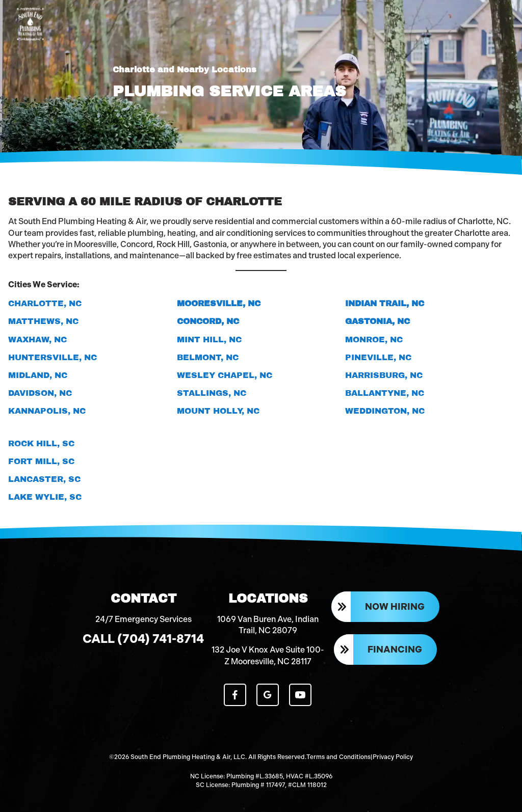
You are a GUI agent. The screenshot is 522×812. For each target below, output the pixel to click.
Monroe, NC (374, 340)
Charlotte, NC (45, 303)
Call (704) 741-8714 (143, 639)
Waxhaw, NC (37, 340)
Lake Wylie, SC (45, 497)
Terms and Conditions (338, 757)
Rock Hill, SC (41, 443)
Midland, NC (38, 375)
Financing (395, 649)
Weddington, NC (385, 411)
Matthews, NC (43, 321)
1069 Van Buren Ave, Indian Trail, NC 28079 (268, 625)
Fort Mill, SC (41, 461)
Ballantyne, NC (385, 393)
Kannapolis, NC (47, 411)
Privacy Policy (393, 757)
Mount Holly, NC (218, 411)
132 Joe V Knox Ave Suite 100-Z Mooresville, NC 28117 (268, 656)
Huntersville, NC (53, 357)
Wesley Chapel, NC (225, 375)
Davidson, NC (40, 393)
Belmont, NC (208, 357)
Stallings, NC (212, 393)
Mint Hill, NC (209, 340)
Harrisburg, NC (384, 375)
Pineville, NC (378, 357)
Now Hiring (395, 607)
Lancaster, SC (44, 479)
